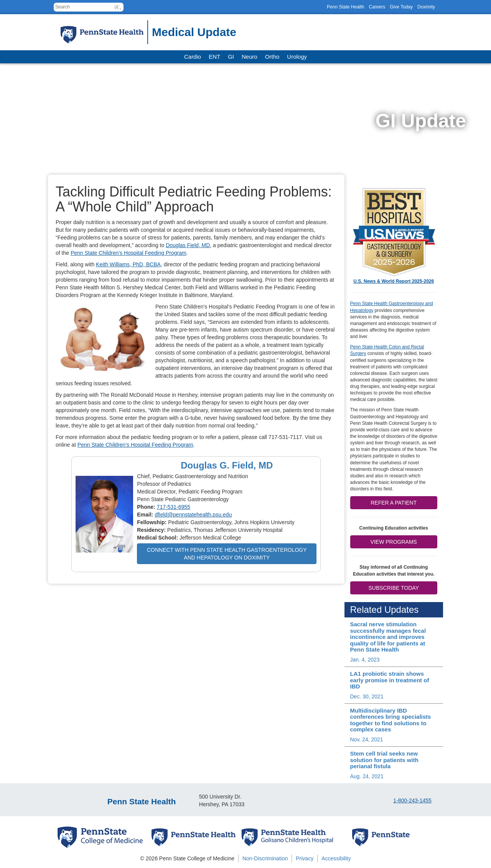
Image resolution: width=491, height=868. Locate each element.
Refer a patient (394, 503)
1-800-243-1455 (412, 800)
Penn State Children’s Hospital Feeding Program (129, 253)
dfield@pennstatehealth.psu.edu (193, 515)
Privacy (305, 858)
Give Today (401, 7)
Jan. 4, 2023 (365, 660)
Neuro (250, 57)
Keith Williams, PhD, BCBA (128, 264)
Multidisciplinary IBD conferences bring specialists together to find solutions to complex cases (391, 720)
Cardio (193, 57)
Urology (297, 57)
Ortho (272, 57)
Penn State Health (345, 7)
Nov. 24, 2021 (367, 739)
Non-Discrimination (265, 858)
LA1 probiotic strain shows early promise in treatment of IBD (390, 680)
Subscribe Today (394, 588)
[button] (118, 7)
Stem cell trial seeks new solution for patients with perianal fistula (384, 760)
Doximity (426, 7)
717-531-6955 (174, 507)
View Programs (394, 542)
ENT (214, 57)
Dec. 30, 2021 (367, 696)
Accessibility (336, 858)
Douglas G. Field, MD (227, 465)
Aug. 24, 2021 (367, 776)
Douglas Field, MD (188, 245)
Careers (377, 7)
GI (231, 57)
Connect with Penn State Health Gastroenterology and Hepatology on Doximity (227, 554)
